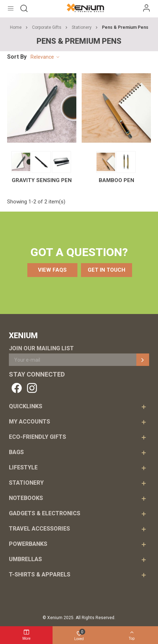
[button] (52, 270)
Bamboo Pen (116, 180)
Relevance (45, 57)
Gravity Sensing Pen (42, 180)
